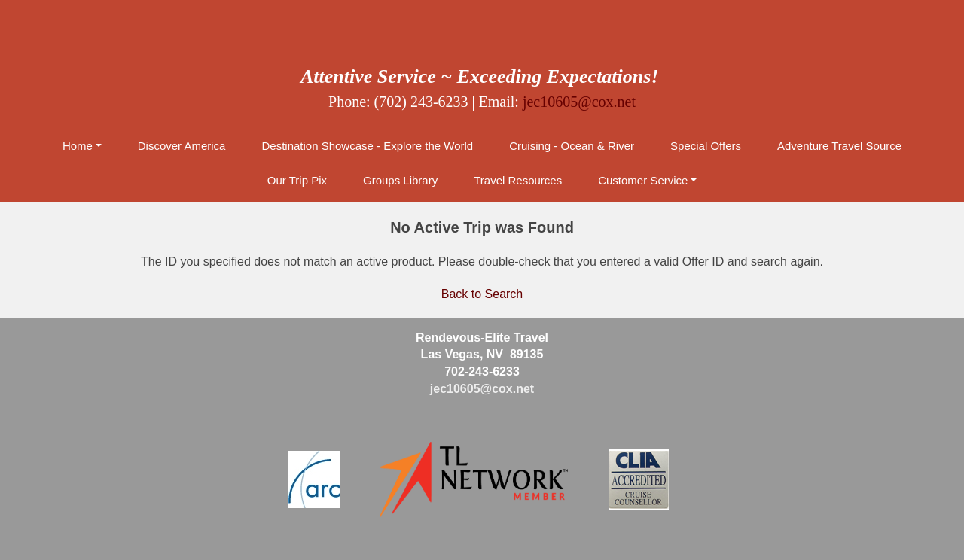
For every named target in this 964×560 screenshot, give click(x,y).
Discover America (182, 146)
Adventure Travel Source (839, 146)
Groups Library (400, 180)
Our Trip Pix (297, 180)
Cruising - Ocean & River (572, 146)
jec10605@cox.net (579, 102)
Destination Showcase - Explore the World (367, 146)
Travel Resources (518, 180)
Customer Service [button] (643, 180)
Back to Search (482, 294)
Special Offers (706, 146)
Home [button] (78, 146)
